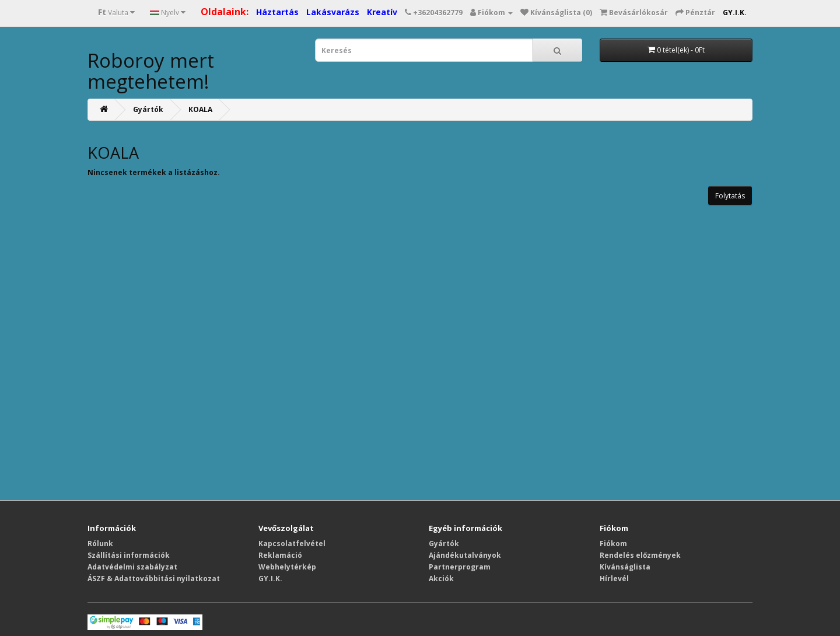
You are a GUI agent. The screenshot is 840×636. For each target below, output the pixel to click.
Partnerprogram (460, 567)
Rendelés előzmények (640, 555)
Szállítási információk (129, 555)
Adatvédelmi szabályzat (132, 567)
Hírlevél (614, 579)
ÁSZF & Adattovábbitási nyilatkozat (154, 579)
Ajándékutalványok (465, 555)
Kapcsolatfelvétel (292, 544)
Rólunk (100, 544)
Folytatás (730, 196)
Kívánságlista (625, 567)
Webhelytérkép (287, 567)
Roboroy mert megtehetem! (151, 71)
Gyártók (148, 109)
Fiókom (613, 544)
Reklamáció (280, 555)
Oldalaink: (225, 12)
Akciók (441, 579)
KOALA (200, 109)
